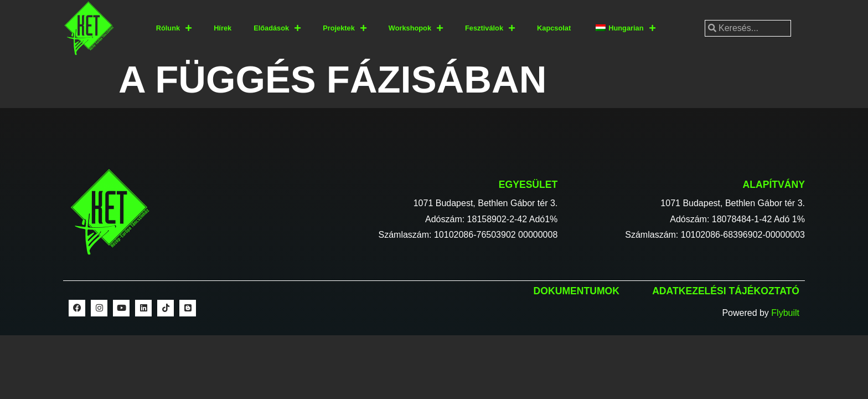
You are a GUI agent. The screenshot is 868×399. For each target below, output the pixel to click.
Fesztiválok (490, 29)
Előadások (277, 29)
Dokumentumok (577, 291)
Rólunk (174, 29)
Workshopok (416, 29)
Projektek (345, 29)
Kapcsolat (554, 28)
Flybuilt (785, 313)
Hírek (223, 28)
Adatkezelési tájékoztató (726, 291)
